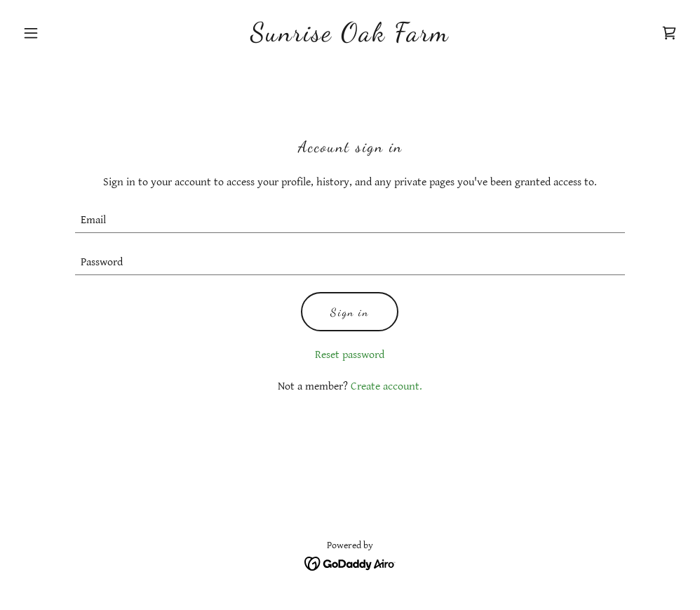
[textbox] (350, 220)
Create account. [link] (386, 386)
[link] (350, 38)
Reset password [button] (350, 355)
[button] (67, 33)
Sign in (350, 312)
